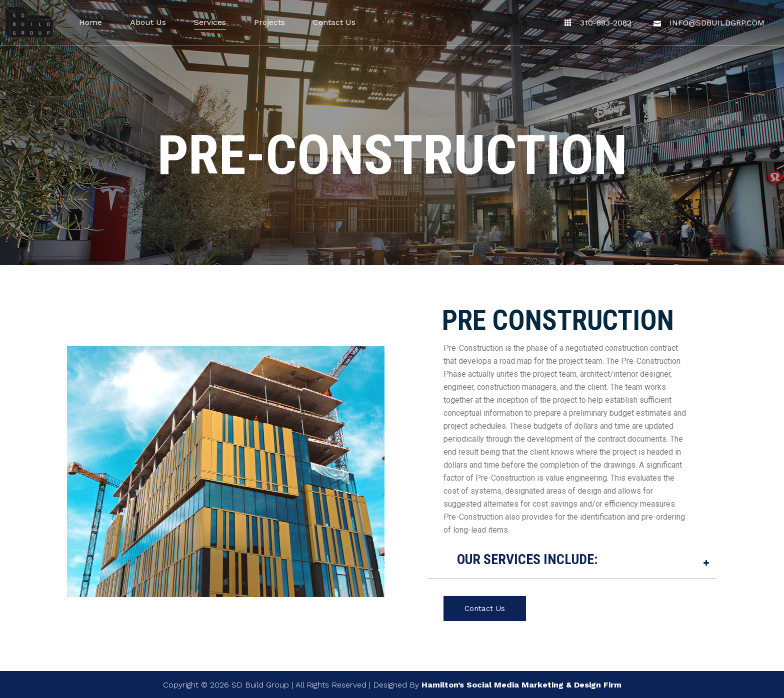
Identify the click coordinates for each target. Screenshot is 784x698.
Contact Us (485, 609)
